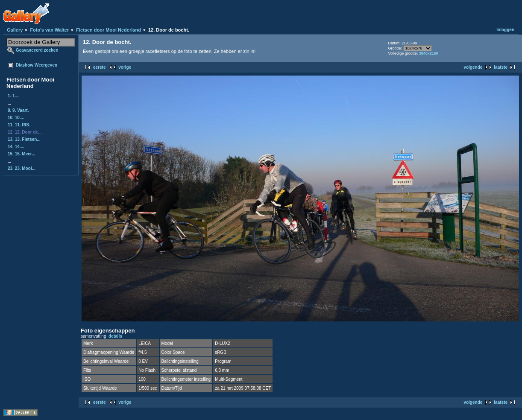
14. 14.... (16, 147)
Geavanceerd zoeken (37, 50)
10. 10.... (16, 118)
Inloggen (505, 30)
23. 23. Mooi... (22, 168)
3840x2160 (429, 53)
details (115, 336)
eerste (99, 67)
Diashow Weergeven (37, 65)
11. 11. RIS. (19, 125)
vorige (125, 67)
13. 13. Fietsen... (24, 139)
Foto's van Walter (49, 30)
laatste (501, 67)
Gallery (15, 30)
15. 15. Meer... (22, 154)
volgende (473, 67)
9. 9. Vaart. (18, 110)
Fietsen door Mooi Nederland (109, 30)
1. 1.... (14, 96)
